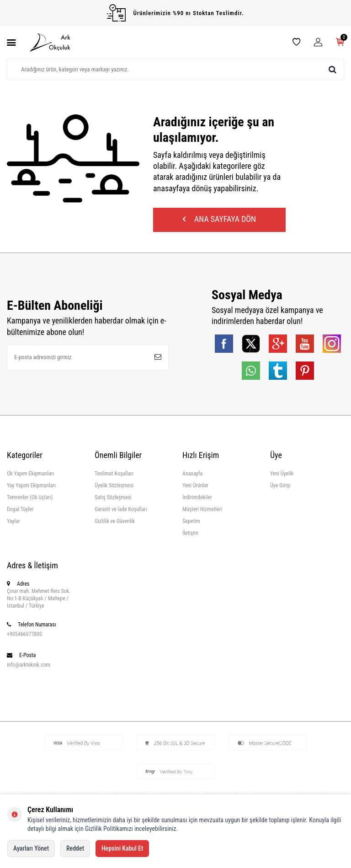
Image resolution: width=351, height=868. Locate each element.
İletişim (190, 535)
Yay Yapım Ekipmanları (31, 487)
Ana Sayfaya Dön (219, 220)
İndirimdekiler (197, 499)
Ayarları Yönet (31, 848)
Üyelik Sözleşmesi (114, 487)
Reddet (75, 848)
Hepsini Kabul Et (122, 848)
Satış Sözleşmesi (113, 499)
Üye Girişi (280, 487)
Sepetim (191, 523)
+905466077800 (24, 636)
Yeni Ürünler (195, 487)
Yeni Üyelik (282, 475)
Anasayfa (192, 475)
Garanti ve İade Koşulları (121, 511)
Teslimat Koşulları (114, 475)
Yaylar (13, 523)
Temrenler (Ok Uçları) (30, 499)
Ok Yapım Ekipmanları (30, 475)
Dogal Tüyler (20, 511)
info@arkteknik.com (29, 666)
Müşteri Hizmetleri (202, 511)
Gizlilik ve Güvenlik (115, 523)
